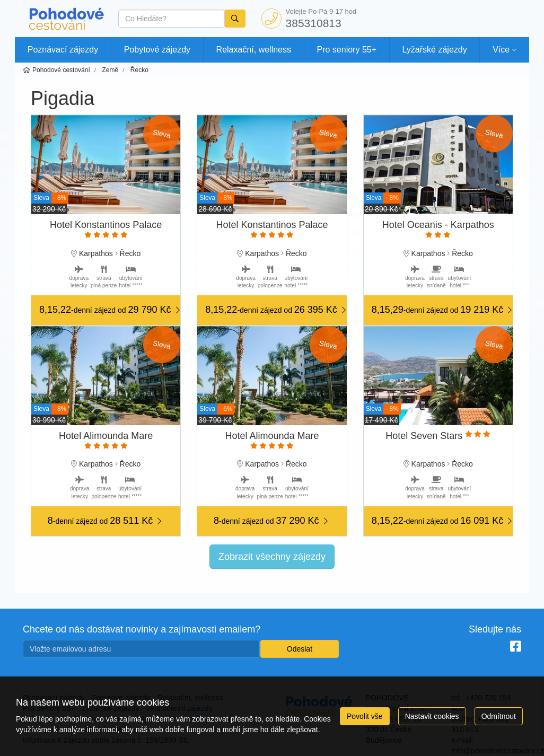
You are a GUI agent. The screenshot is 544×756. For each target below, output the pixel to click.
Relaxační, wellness (254, 50)
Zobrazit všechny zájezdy (272, 557)
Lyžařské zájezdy (435, 50)
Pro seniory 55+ (347, 50)
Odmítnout (499, 716)
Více (501, 50)
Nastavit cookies (432, 716)
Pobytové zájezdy (157, 50)
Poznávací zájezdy (63, 50)
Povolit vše (365, 716)
